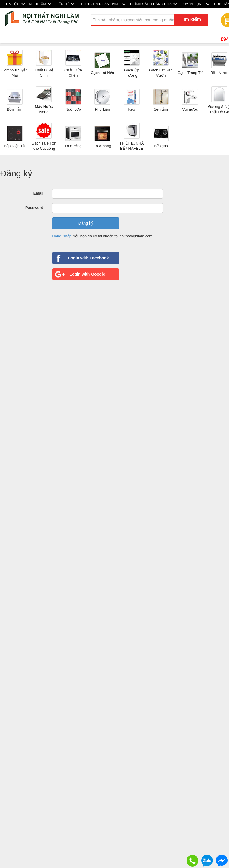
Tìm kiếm (191, 19)
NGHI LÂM (40, 4)
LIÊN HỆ (65, 4)
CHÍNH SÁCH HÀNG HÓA (153, 4)
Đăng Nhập (62, 236)
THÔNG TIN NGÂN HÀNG (102, 4)
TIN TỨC (15, 4)
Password (34, 208)
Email (38, 193)
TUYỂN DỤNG (195, 4)
